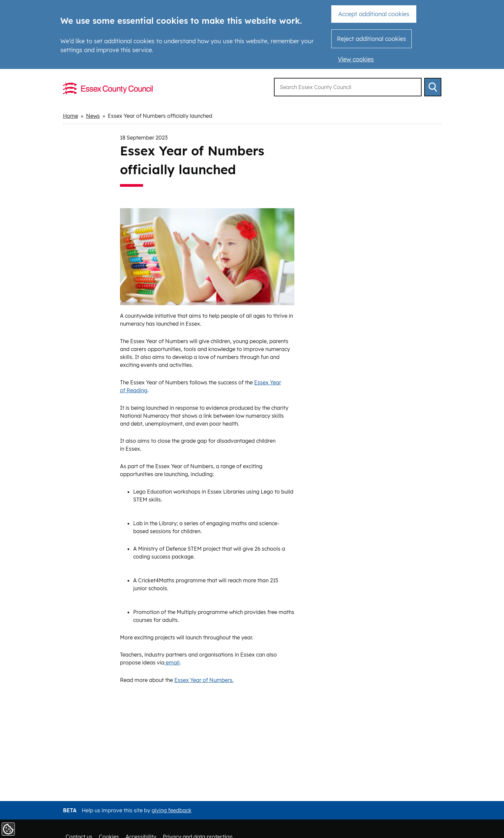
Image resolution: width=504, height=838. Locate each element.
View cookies (356, 59)
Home (71, 116)
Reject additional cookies (371, 39)
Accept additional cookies (374, 14)
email (172, 662)
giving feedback (172, 810)
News (93, 116)
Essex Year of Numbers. (204, 680)
